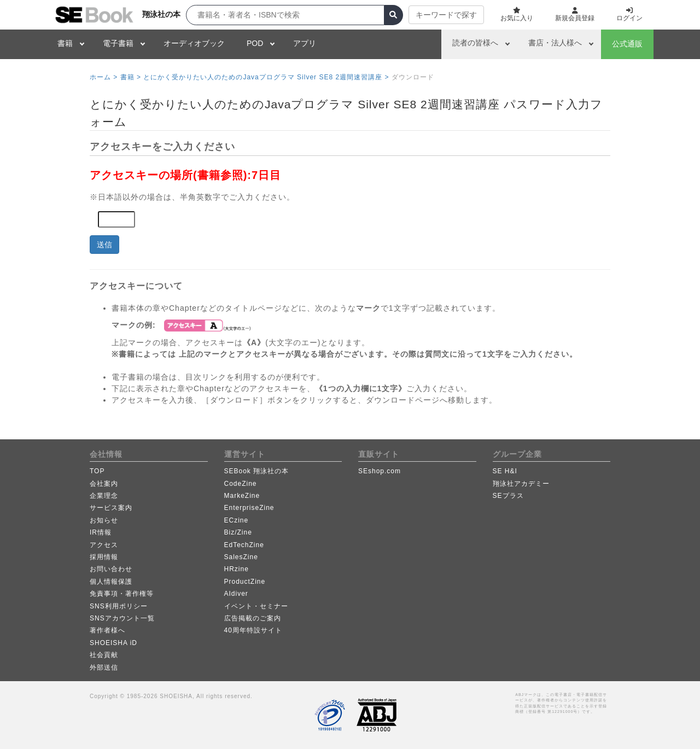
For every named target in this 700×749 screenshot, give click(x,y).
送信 (104, 245)
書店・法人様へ (555, 43)
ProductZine (245, 582)
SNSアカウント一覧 (122, 618)
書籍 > (131, 77)
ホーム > (104, 77)
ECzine (237, 520)
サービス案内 (111, 508)
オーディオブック (194, 43)
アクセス (104, 545)
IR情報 (101, 532)
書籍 (65, 43)
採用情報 (104, 557)
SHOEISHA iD (113, 643)
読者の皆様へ (475, 43)
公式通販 (627, 44)
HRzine (237, 569)
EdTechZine (244, 545)
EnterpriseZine (249, 508)
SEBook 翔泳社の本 (257, 471)
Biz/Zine (238, 532)
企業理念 (104, 496)
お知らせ (104, 520)
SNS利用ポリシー (119, 606)
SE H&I (505, 471)
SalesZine (241, 557)
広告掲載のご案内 (253, 618)
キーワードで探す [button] (446, 15)
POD (255, 43)
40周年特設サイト (253, 630)
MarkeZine (242, 496)
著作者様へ (107, 630)
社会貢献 (104, 655)
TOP (97, 471)
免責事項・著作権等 (122, 594)
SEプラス (508, 496)
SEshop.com (380, 471)
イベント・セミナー (256, 606)
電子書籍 (118, 43)
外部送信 (104, 667)
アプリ (305, 43)
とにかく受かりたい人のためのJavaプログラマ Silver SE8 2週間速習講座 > (266, 77)
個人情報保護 (111, 582)
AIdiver (236, 594)
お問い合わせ (111, 569)
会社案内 (104, 484)
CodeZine (241, 484)
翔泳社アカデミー (521, 484)
